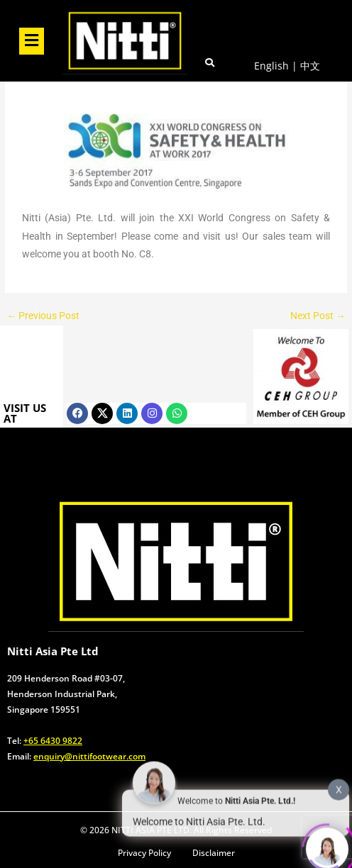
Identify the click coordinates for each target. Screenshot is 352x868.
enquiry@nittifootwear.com (89, 756)
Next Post (318, 316)
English (271, 66)
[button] (31, 41)
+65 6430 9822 (53, 741)
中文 (310, 66)
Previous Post (43, 316)
